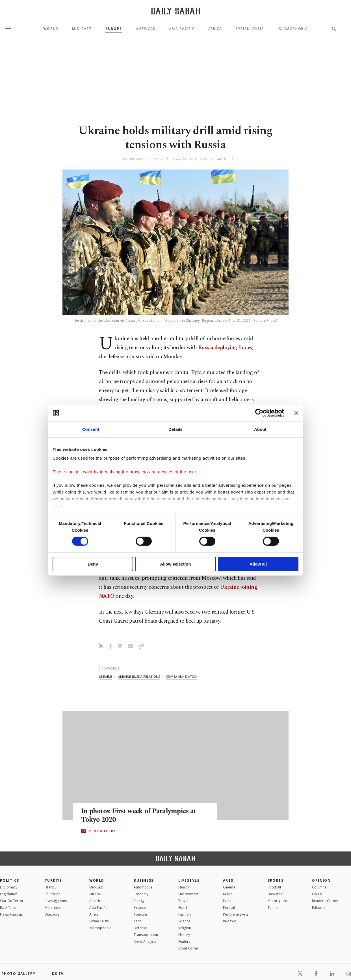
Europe (114, 29)
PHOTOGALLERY (102, 831)
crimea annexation (182, 676)
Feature (184, 941)
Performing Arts (236, 914)
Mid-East (82, 29)
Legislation (9, 894)
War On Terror (12, 901)
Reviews (229, 921)
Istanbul (51, 887)
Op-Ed (317, 894)
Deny (93, 564)
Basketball (276, 894)
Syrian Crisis (250, 29)
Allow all (258, 564)
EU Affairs (8, 908)
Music (227, 894)
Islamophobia (293, 29)
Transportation (146, 935)
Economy (141, 894)
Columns (319, 887)
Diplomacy (9, 887)
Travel (183, 901)
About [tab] (260, 429)
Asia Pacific (182, 29)
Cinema (229, 887)
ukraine (105, 676)
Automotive (143, 887)
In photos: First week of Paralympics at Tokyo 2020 (140, 816)
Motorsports (278, 901)
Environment (188, 894)
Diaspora (52, 914)
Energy (139, 901)
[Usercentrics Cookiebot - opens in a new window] (259, 413)
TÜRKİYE (53, 880)
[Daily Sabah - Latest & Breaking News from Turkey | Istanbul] (176, 11)
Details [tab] (175, 429)
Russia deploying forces (225, 348)
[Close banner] (296, 413)
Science (184, 921)
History (184, 935)
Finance (140, 908)
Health (184, 887)
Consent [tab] (91, 429)
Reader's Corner (325, 901)
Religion (185, 928)
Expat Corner (189, 948)
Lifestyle (189, 880)
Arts (228, 880)
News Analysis (11, 914)
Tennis (273, 908)
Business (144, 880)
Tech (137, 921)
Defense (140, 928)
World (51, 29)
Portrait (229, 908)
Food (183, 908)
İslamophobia (100, 928)
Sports (276, 880)
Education (53, 894)
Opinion (321, 880)
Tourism (140, 914)
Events (228, 901)
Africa (215, 29)
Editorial (319, 908)
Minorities (53, 908)
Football (274, 887)
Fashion (185, 914)
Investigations (56, 901)
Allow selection (175, 564)
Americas (145, 29)
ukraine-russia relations (139, 676)
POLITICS (10, 880)
